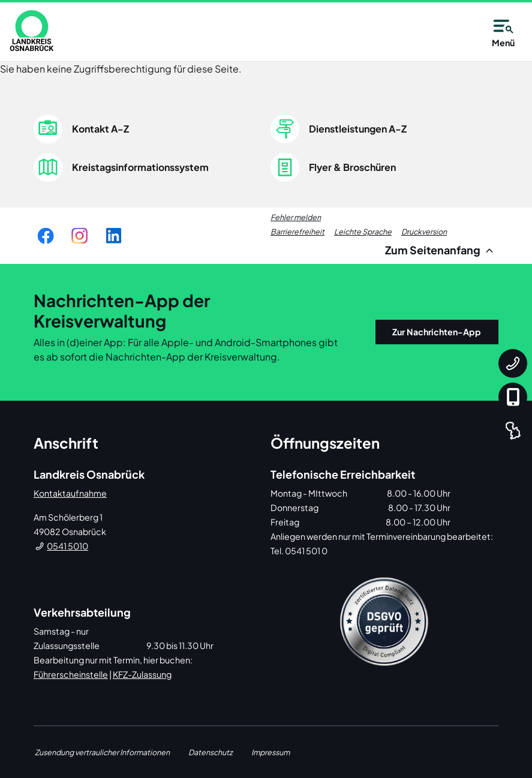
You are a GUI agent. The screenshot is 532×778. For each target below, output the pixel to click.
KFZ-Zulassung (142, 674)
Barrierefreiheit (297, 232)
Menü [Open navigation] (503, 31)
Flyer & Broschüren (352, 167)
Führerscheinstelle (71, 674)
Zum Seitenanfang (441, 250)
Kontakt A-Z (100, 129)
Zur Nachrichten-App (437, 332)
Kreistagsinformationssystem (140, 167)
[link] (32, 31)
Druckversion (424, 232)
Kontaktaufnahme (70, 493)
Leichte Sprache (363, 232)
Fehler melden (296, 217)
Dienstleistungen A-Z (358, 129)
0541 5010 (67, 546)
